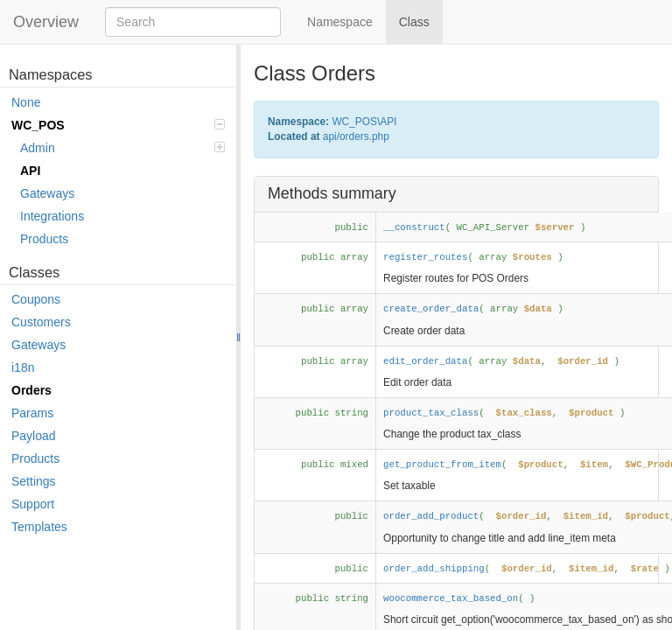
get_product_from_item (442, 465)
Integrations (52, 216)
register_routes (425, 257)
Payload (34, 436)
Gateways (47, 193)
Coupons (36, 299)
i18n (23, 367)
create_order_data (431, 309)
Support (33, 504)
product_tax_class (431, 413)
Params (32, 413)
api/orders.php (356, 136)
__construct (414, 227)
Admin (122, 148)
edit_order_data (425, 361)
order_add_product (431, 516)
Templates (39, 527)
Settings (34, 481)
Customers (41, 322)
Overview (46, 22)
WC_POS (118, 125)
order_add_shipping (434, 569)
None (26, 102)
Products (44, 239)
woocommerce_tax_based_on (451, 598)
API (30, 171)
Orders (31, 390)
